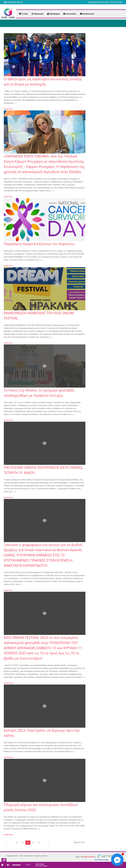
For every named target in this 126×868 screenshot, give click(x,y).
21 (33, 843)
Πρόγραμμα (53, 14)
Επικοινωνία (87, 14)
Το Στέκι (24, 14)
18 (17, 843)
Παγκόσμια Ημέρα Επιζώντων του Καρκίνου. (40, 244)
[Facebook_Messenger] (117, 860)
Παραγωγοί (38, 14)
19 (22, 843)
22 (39, 843)
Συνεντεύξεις (70, 14)
